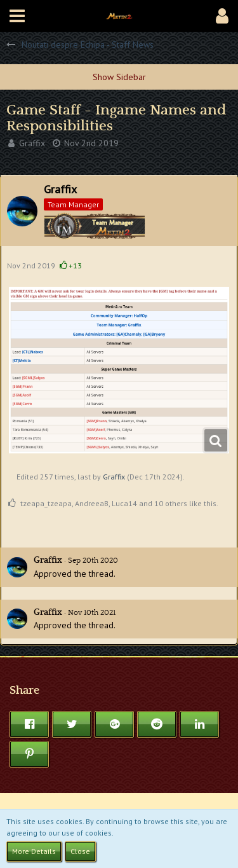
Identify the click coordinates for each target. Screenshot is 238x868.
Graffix (32, 143)
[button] (17, 16)
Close (80, 851)
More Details (34, 851)
